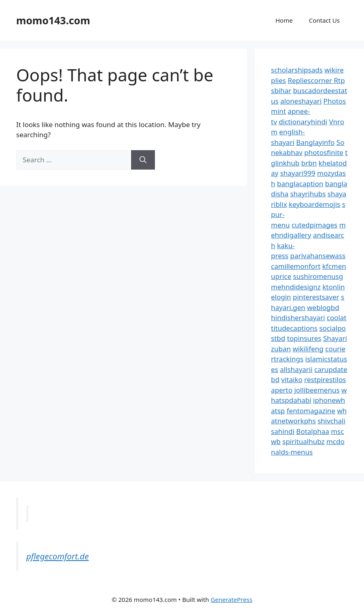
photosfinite (324, 152)
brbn (309, 163)
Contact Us (324, 20)
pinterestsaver (316, 297)
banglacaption (300, 184)
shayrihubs (308, 194)
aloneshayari (301, 101)
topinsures (304, 338)
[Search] (143, 160)
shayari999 (298, 173)
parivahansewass (318, 256)
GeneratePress (232, 599)
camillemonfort (296, 266)
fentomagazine (311, 411)
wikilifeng (308, 349)
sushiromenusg (318, 276)
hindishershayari (298, 318)
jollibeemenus (317, 390)
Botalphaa (312, 431)
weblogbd (323, 307)
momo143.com (53, 20)
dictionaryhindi (303, 122)
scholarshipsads (297, 70)
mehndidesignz (296, 287)
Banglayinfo (315, 142)
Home (284, 20)
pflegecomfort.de (57, 556)
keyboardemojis (314, 204)
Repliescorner (311, 80)
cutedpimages (314, 225)
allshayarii (296, 369)
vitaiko (292, 379)
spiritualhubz (303, 441)
